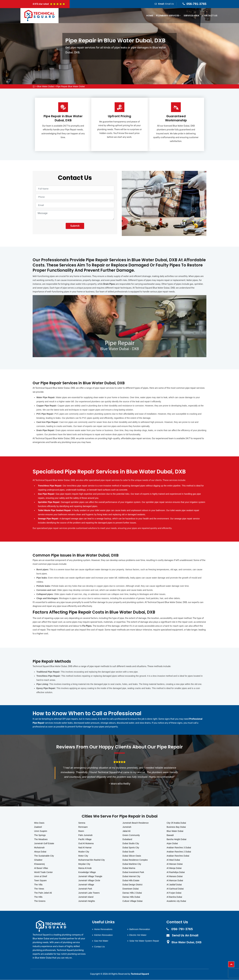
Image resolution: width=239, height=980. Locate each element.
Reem (81, 831)
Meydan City (84, 864)
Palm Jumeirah (85, 835)
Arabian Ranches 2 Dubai (179, 852)
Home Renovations (103, 929)
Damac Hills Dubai (131, 897)
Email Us (169, 4)
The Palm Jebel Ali (43, 893)
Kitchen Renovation (103, 935)
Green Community (131, 835)
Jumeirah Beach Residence (136, 823)
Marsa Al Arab (85, 868)
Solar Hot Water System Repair (144, 941)
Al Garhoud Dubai (175, 889)
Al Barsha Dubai (174, 897)
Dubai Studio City (131, 844)
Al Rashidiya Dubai (176, 872)
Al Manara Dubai (175, 876)
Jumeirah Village (86, 885)
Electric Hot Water (138, 935)
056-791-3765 (196, 4)
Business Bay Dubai (176, 827)
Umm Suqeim (41, 831)
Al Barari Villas (41, 868)
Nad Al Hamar (85, 848)
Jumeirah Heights (87, 901)
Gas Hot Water (101, 941)
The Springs (40, 835)
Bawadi (170, 835)
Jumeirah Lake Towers (89, 893)
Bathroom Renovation (140, 929)
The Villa (38, 885)
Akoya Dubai (40, 852)
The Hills (38, 897)
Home (150, 16)
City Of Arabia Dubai (176, 823)
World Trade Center (43, 872)
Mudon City (84, 852)
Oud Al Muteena (86, 844)
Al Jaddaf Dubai (174, 885)
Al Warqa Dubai (174, 868)
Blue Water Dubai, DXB (187, 943)
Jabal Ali (127, 831)
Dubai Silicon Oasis (132, 856)
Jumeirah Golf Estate (44, 844)
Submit (75, 226)
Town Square (40, 881)
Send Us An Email (185, 935)
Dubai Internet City (131, 876)
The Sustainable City (44, 856)
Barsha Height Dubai (176, 839)
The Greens (40, 901)
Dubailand (127, 839)
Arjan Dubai (172, 844)
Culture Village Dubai (133, 901)
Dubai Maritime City (132, 864)
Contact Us (210, 16)
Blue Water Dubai (45, 86)
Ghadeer (38, 860)
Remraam (83, 827)
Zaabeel (38, 827)
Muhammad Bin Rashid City (92, 860)
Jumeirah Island (86, 897)
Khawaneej (39, 864)
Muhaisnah (39, 848)
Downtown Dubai (131, 889)
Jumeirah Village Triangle (90, 876)
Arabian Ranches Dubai (178, 856)
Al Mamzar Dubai (175, 881)
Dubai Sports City (131, 848)
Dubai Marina (129, 868)
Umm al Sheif (41, 876)
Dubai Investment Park (133, 872)
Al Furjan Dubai (174, 893)
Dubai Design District (133, 885)
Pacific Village (85, 839)
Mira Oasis (39, 823)
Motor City (83, 856)
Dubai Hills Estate (131, 881)
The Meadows (41, 839)
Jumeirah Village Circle (89, 881)
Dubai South (128, 852)
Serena (82, 823)
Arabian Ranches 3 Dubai (179, 848)
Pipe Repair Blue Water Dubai (70, 86)
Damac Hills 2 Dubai (132, 893)
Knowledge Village (87, 872)
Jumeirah (127, 827)
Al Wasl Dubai (173, 860)
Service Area (191, 16)
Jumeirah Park (85, 889)
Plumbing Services (168, 16)
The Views (39, 889)
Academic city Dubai (176, 901)
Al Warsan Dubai (175, 864)
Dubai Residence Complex (135, 860)
